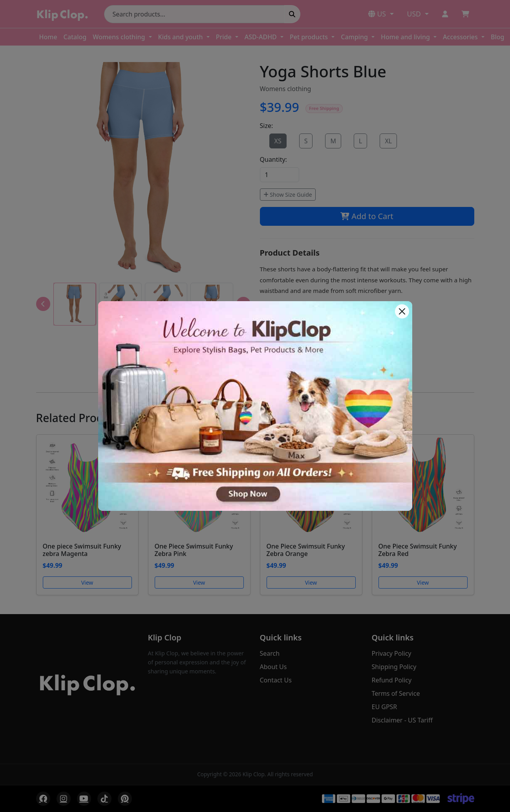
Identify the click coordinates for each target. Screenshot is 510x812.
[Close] (402, 311)
